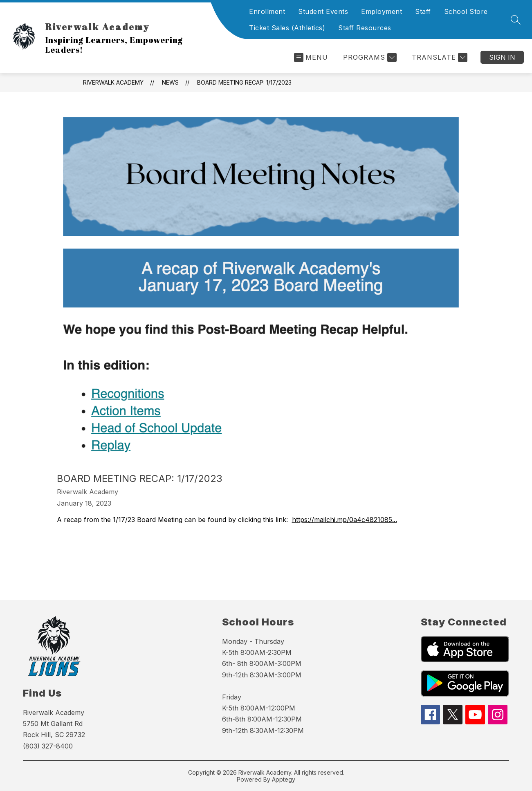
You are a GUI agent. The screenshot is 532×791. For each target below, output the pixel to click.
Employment (382, 11)
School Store (466, 11)
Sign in (502, 57)
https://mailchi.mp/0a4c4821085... (345, 520)
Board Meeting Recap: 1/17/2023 (244, 82)
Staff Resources (365, 28)
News (170, 82)
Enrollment (267, 11)
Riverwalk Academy (113, 82)
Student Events (323, 11)
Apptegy (284, 779)
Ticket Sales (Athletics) (287, 28)
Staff (423, 11)
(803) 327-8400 (48, 746)
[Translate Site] (439, 57)
